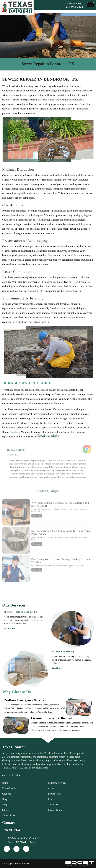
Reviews (52, 799)
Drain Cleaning (10, 788)
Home (5, 783)
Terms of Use (9, 815)
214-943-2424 (74, 7)
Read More (9, 628)
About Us (53, 788)
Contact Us (54, 805)
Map (33, 842)
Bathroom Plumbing (63, 652)
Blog (5, 799)
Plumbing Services (57, 783)
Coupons (7, 794)
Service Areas (55, 794)
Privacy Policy (55, 810)
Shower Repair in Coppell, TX (21, 612)
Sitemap (6, 810)
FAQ (5, 805)
